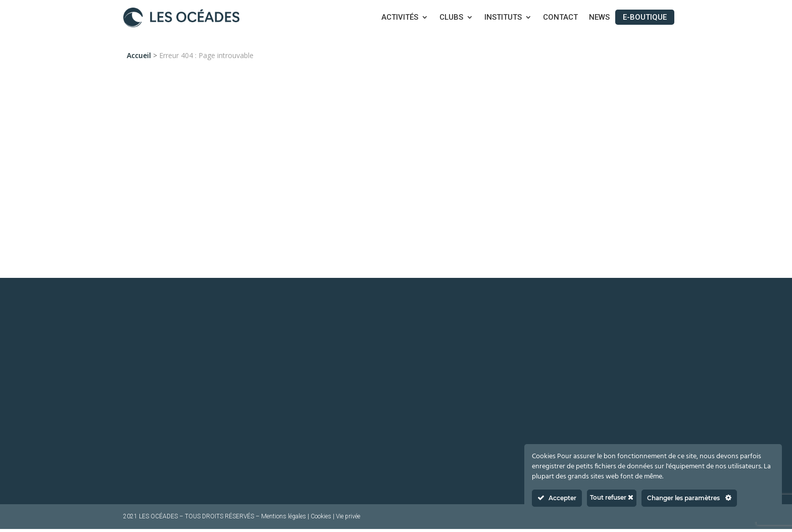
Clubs (451, 18)
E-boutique (645, 17)
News (599, 18)
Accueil (139, 55)
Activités (400, 18)
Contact (560, 18)
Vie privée (348, 519)
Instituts (503, 18)
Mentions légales (284, 519)
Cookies (321, 519)
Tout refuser (612, 497)
